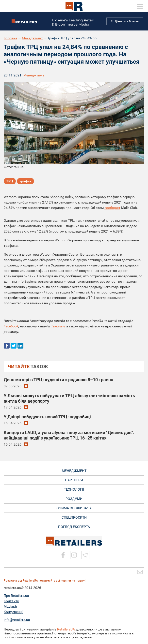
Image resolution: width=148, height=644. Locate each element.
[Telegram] (85, 555)
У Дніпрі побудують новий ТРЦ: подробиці (47, 417)
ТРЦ (10, 181)
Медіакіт (11, 606)
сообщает (112, 208)
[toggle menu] (140, 6)
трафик (25, 181)
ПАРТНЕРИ (74, 480)
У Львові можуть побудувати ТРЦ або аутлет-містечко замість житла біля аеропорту (69, 398)
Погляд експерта (74, 527)
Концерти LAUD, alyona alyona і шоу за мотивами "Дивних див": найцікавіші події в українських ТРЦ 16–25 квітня (69, 435)
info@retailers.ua (17, 620)
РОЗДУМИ (74, 499)
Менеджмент (32, 38)
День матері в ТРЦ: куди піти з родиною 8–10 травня (58, 380)
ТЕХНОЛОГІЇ (74, 489)
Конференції (13, 612)
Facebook (11, 326)
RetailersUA (66, 629)
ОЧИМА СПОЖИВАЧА (74, 508)
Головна (10, 38)
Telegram (58, 326)
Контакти (11, 601)
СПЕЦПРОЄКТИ (74, 517)
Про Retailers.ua (16, 596)
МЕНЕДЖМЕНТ (74, 471)
